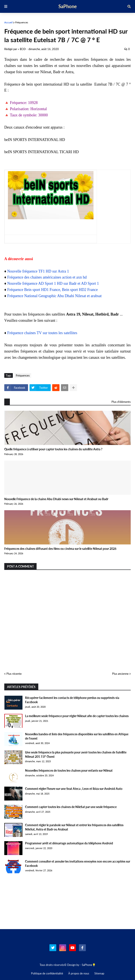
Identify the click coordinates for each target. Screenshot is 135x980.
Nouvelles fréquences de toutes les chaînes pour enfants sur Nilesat (69, 770)
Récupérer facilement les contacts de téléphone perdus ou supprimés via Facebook (72, 700)
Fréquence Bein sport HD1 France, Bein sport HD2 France (53, 290)
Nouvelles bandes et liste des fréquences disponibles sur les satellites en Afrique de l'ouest (77, 736)
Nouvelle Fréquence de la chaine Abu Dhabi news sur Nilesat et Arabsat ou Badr (56, 499)
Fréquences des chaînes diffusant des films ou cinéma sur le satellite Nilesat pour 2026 (60, 549)
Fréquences (22, 22)
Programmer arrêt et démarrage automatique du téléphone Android (69, 843)
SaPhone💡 (89, 965)
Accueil (8, 22)
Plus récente (14, 674)
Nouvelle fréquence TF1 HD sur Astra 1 (38, 271)
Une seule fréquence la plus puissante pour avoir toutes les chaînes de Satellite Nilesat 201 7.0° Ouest (76, 754)
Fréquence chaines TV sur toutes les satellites (42, 333)
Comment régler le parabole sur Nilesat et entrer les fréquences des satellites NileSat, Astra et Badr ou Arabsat (74, 827)
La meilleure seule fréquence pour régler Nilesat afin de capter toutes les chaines (77, 716)
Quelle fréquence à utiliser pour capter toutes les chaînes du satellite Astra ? (53, 449)
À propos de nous (79, 973)
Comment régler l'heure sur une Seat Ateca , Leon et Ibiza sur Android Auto (74, 789)
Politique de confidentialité (47, 973)
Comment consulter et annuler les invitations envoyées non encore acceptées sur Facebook (78, 864)
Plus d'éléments (121, 402)
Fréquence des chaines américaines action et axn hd (47, 277)
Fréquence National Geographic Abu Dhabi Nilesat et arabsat (54, 296)
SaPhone (68, 6)
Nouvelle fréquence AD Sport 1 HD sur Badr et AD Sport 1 (53, 283)
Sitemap (99, 973)
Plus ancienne (120, 674)
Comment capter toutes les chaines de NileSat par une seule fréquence (71, 807)
